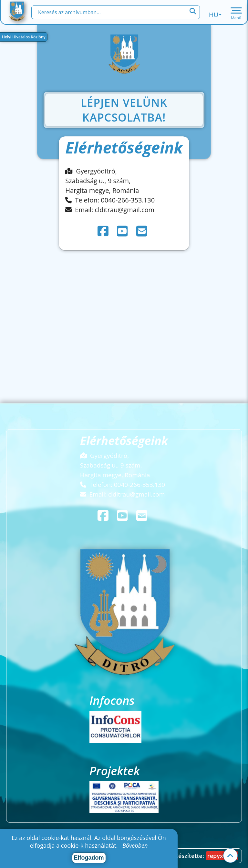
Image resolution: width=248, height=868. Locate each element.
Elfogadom (89, 858)
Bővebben (135, 845)
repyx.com (222, 856)
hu (215, 15)
